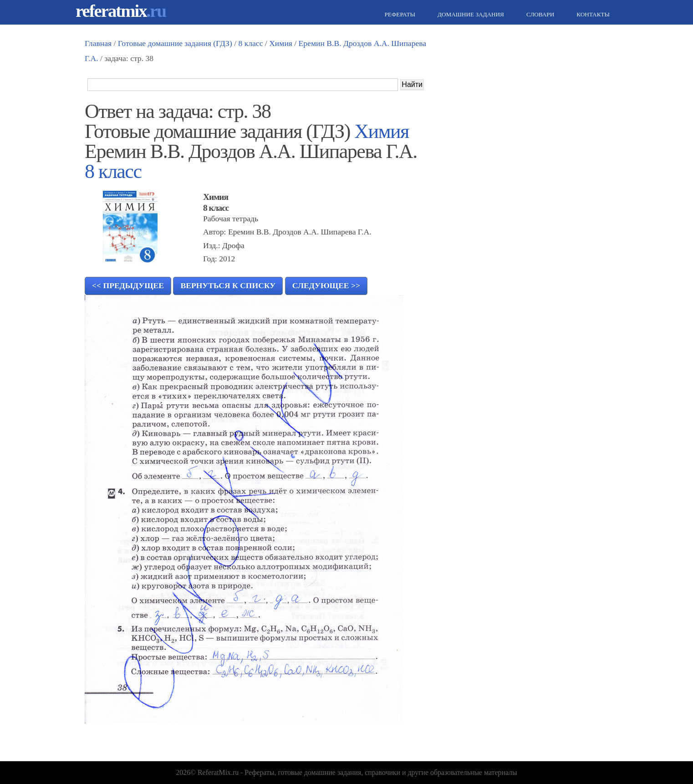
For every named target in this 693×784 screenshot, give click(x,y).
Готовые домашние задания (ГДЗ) (175, 43)
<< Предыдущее (128, 285)
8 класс (250, 43)
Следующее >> (326, 285)
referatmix (121, 11)
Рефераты (399, 14)
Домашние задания (470, 14)
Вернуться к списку (228, 285)
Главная (98, 43)
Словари (539, 14)
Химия (281, 43)
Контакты (592, 14)
